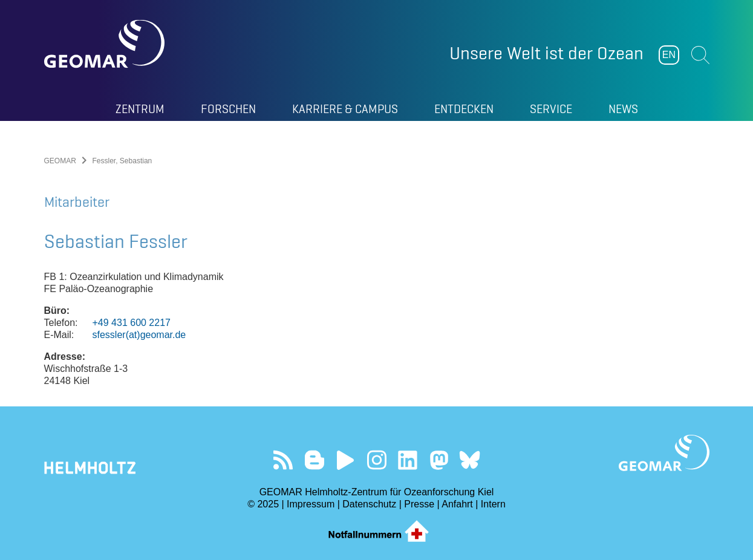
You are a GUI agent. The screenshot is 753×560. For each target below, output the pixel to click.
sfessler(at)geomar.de (139, 335)
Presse (419, 504)
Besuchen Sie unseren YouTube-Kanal (346, 460)
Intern (493, 504)
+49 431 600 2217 (132, 323)
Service (551, 109)
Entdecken (464, 109)
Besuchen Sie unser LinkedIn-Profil (407, 460)
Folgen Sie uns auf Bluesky (470, 460)
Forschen (228, 109)
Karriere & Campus (345, 109)
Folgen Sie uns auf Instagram (376, 460)
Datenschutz (369, 504)
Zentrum (140, 109)
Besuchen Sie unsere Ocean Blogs (314, 460)
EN (669, 55)
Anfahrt (457, 504)
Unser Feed (283, 460)
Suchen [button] (700, 55)
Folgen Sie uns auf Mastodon (439, 460)
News (623, 109)
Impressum (311, 504)
